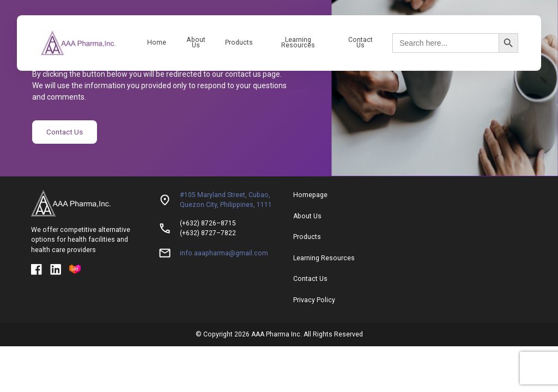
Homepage (310, 193)
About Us (196, 42)
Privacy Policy (314, 298)
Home (157, 42)
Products (239, 42)
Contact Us (360, 42)
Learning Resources (298, 42)
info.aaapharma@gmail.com (224, 251)
